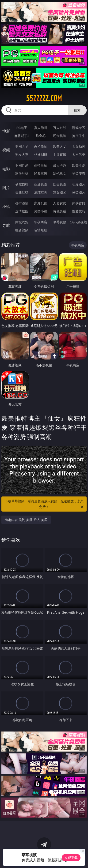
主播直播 (60, 155)
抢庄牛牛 (79, 136)
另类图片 (79, 192)
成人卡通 (60, 165)
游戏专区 (79, 128)
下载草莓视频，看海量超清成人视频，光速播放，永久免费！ (45, 504)
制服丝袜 (22, 173)
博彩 (6, 131)
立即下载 (71, 858)
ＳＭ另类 (79, 155)
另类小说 (41, 211)
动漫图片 (79, 184)
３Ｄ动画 (79, 147)
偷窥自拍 (22, 184)
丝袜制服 (41, 155)
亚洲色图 (41, 184)
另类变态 (79, 173)
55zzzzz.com (44, 98)
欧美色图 (60, 184)
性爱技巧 (79, 211)
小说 (6, 207)
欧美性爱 (79, 165)
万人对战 (60, 128)
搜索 (77, 110)
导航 (6, 225)
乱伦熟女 (60, 173)
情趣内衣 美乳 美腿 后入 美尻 (26, 520)
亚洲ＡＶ (22, 147)
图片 (6, 188)
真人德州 (41, 128)
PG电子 (22, 128)
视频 (6, 150)
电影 (6, 169)
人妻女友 (60, 203)
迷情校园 (22, 211)
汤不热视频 (79, 222)
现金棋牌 (60, 136)
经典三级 (41, 173)
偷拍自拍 (41, 165)
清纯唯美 (41, 192)
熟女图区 (60, 192)
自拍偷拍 (41, 147)
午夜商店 (41, 222)
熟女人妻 (22, 155)
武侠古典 (79, 203)
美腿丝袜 (22, 192)
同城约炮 (22, 222)
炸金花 (41, 136)
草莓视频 (60, 222)
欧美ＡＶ (60, 147)
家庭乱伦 (41, 203)
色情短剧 (41, 230)
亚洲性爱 (22, 165)
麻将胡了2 (22, 136)
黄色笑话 (60, 211)
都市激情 (22, 203)
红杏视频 (22, 230)
